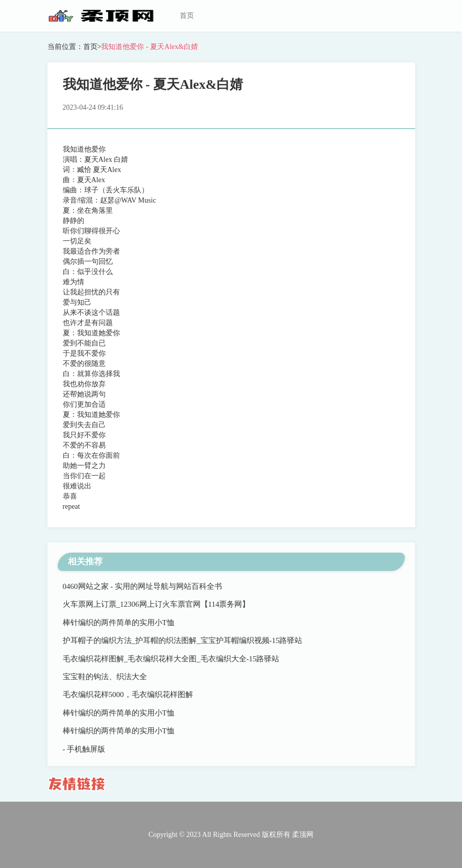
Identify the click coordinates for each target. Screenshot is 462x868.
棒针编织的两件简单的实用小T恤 (119, 623)
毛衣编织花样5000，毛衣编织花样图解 (128, 695)
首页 (187, 16)
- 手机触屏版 (84, 749)
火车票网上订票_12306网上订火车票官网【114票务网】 (156, 604)
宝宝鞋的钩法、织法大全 (105, 677)
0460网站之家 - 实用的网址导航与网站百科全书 (143, 586)
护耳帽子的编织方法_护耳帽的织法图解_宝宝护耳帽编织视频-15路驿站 (183, 640)
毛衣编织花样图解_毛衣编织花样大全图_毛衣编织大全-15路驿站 (171, 659)
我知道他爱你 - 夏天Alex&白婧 (150, 47)
